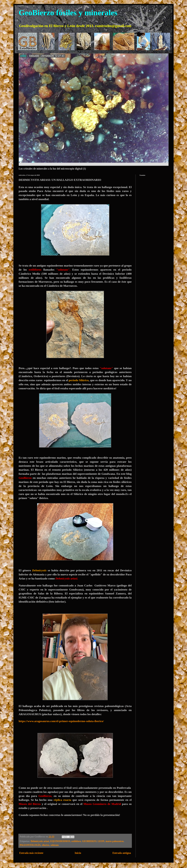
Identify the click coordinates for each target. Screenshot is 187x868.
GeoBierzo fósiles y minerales (68, 13)
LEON (101, 841)
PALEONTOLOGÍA (30, 845)
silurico (46, 845)
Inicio (78, 853)
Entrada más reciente (31, 853)
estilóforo (76, 841)
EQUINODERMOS (60, 841)
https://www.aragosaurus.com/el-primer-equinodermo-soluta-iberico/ (61, 721)
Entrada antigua (122, 853)
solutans (55, 845)
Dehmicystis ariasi (40, 841)
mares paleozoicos (115, 841)
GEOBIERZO (89, 841)
